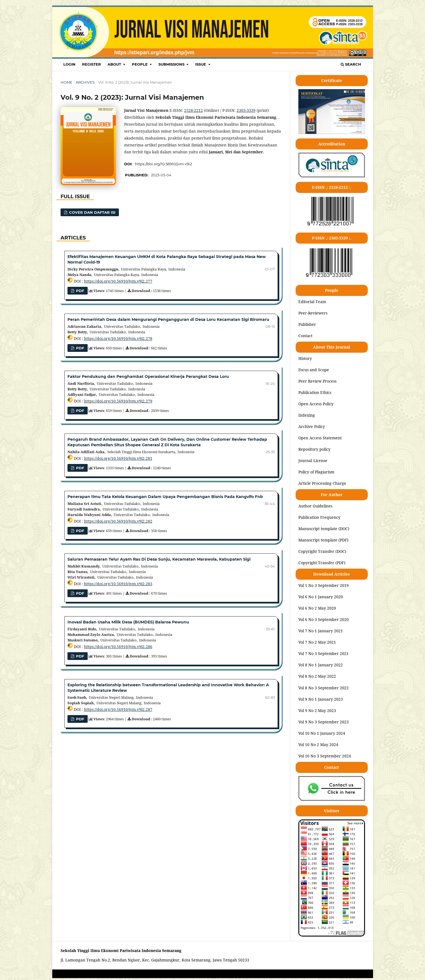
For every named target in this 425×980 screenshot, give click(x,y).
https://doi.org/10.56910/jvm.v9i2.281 (118, 458)
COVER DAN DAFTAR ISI (92, 212)
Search (351, 64)
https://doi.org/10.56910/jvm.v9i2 (163, 164)
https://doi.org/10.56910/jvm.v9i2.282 (118, 521)
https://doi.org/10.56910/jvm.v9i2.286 (118, 647)
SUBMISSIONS (172, 64)
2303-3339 (246, 110)
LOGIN (69, 64)
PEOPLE (140, 64)
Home (67, 82)
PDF (79, 291)
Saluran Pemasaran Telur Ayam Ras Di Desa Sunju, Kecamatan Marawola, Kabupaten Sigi (159, 559)
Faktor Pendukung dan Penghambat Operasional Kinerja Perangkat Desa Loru (148, 376)
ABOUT (115, 64)
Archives (85, 82)
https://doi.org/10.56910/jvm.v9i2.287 (118, 709)
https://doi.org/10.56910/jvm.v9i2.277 (118, 281)
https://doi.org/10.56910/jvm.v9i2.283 (118, 584)
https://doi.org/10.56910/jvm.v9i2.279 (118, 401)
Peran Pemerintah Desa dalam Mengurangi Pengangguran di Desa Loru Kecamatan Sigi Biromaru (168, 319)
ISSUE (201, 64)
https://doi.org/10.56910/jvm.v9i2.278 (118, 338)
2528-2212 (194, 110)
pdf (79, 411)
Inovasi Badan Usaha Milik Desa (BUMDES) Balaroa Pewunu (128, 622)
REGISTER (92, 64)
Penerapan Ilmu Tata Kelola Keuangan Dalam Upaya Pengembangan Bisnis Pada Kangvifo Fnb (165, 497)
